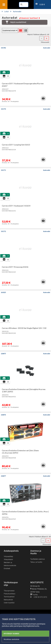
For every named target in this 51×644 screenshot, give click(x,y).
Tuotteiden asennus (38, 559)
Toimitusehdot (9, 597)
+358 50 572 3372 (39, 597)
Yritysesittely (8, 557)
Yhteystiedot (8, 560)
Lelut (5, 12)
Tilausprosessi (9, 591)
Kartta (34, 595)
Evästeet (7, 569)
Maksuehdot (8, 600)
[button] (43, 98)
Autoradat (16, 12)
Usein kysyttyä (9, 603)
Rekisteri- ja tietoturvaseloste (10, 564)
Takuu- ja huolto (36, 562)
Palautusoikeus (10, 594)
